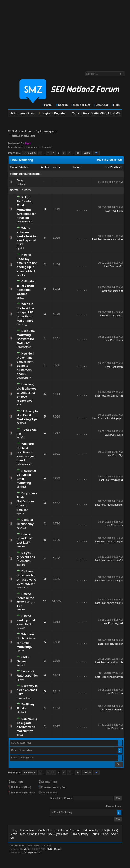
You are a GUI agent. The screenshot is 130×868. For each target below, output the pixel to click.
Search (62, 105)
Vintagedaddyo (33, 852)
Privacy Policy (80, 834)
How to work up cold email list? (26, 620)
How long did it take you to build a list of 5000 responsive (27, 392)
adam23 (21, 423)
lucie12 (21, 437)
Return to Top (91, 830)
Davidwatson (24, 347)
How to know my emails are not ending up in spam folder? (27, 263)
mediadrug (117, 480)
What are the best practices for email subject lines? (26, 452)
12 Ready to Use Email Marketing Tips (27, 415)
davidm (21, 275)
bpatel (20, 248)
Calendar (101, 105)
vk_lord (119, 623)
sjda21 (20, 513)
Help (115, 105)
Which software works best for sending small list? (27, 236)
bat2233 (21, 528)
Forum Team (28, 830)
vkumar (21, 546)
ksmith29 (118, 291)
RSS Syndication (58, 834)
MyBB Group (54, 849)
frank (120, 211)
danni (120, 340)
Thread (14, 167)
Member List (81, 105)
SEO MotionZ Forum (21, 131)
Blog (20, 180)
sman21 (21, 628)
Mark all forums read (32, 834)
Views (56, 167)
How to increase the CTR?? (25, 598)
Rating (76, 167)
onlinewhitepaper (113, 418)
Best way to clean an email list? (27, 690)
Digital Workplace (46, 131)
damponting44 (115, 541)
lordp (120, 367)
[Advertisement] (65, 33)
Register (59, 113)
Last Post (110, 167)
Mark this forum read (110, 160)
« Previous (30, 153)
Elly (19, 404)
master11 (118, 709)
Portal (47, 105)
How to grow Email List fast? (25, 538)
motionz (21, 184)
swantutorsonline (113, 239)
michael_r (22, 324)
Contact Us (45, 830)
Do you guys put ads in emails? (26, 557)
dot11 (20, 735)
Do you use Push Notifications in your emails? (27, 502)
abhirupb (22, 487)
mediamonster (115, 505)
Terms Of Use (100, 834)
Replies (45, 167)
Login (45, 113)
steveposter (116, 644)
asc (119, 167)
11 (45, 601)
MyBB (27, 849)
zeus (120, 525)
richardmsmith (25, 222)
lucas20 (21, 665)
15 (78, 153)
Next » (87, 153)
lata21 (119, 266)
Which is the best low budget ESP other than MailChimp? (25, 312)
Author (24, 167)
